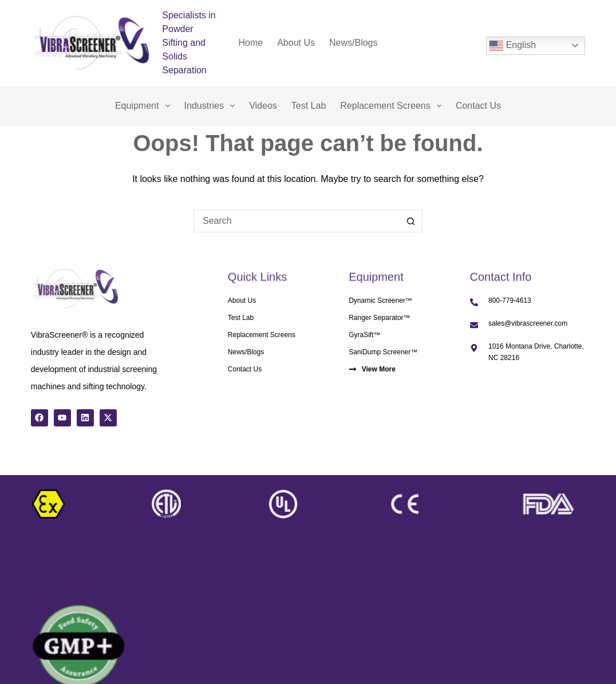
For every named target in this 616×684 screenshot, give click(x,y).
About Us (296, 43)
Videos (263, 106)
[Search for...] (297, 221)
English (513, 46)
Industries (212, 106)
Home (251, 43)
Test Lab (309, 106)
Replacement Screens (393, 106)
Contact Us (478, 106)
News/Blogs (353, 43)
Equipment (145, 106)
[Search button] (411, 221)
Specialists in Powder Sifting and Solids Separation (189, 43)
